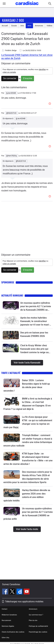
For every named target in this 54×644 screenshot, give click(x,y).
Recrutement (6, 620)
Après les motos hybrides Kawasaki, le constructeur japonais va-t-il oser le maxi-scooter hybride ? (35, 321)
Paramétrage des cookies (38, 632)
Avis (22, 26)
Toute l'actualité (11, 373)
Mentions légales (8, 626)
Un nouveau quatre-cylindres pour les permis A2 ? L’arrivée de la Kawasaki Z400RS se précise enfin (36, 307)
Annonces (39, 26)
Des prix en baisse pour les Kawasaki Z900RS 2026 (34, 334)
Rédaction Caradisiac (9, 615)
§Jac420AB (21, 118)
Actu (29, 26)
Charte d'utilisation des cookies (13, 632)
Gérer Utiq (5, 638)
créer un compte (9, 72)
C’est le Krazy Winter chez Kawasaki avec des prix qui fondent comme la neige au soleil (34, 349)
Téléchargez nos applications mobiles (24, 602)
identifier (42, 69)
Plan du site (33, 620)
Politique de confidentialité (38, 626)
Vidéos (49, 26)
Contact (5, 609)
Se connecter (10, 78)
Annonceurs (33, 609)
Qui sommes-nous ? (36, 615)
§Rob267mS (21, 161)
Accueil (5, 26)
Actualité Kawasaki (12, 295)
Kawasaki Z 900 (13, 20)
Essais (14, 26)
